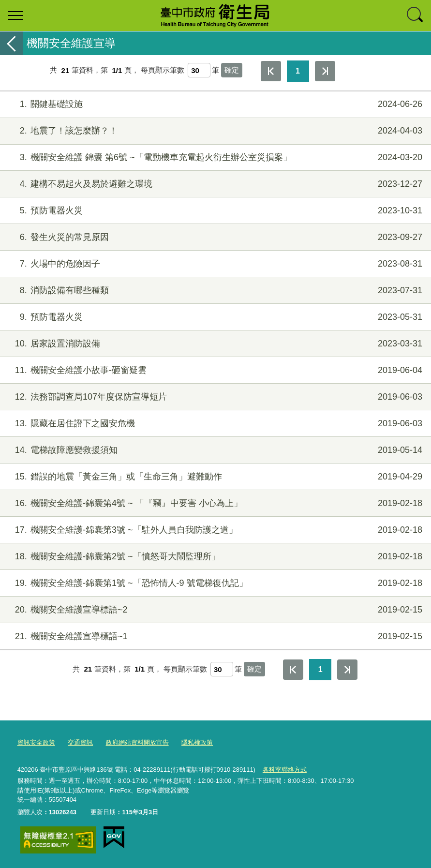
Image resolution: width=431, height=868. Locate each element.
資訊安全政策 (36, 742)
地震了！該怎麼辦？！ (214, 131)
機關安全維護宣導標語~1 (214, 636)
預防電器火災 (214, 211)
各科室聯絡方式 (285, 770)
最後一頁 (325, 71)
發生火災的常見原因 (214, 237)
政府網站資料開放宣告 (137, 742)
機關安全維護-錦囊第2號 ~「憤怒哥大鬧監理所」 (214, 557)
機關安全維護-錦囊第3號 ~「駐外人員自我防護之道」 (214, 530)
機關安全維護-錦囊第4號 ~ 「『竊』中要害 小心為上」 (214, 503)
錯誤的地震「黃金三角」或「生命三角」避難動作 (214, 477)
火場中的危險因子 (214, 264)
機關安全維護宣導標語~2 (214, 610)
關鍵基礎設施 (214, 104)
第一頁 (271, 71)
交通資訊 (80, 742)
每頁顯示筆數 (163, 70)
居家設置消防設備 (214, 344)
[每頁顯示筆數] (199, 70)
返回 (12, 43)
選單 (15, 15)
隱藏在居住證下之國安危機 (214, 424)
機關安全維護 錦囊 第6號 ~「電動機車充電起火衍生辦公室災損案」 (214, 157)
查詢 (416, 15)
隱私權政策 (197, 742)
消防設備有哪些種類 (214, 291)
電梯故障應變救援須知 (214, 450)
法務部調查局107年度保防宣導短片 (214, 397)
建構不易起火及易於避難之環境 (214, 184)
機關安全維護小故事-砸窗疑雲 (214, 370)
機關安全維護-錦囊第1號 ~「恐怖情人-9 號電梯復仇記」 (214, 583)
